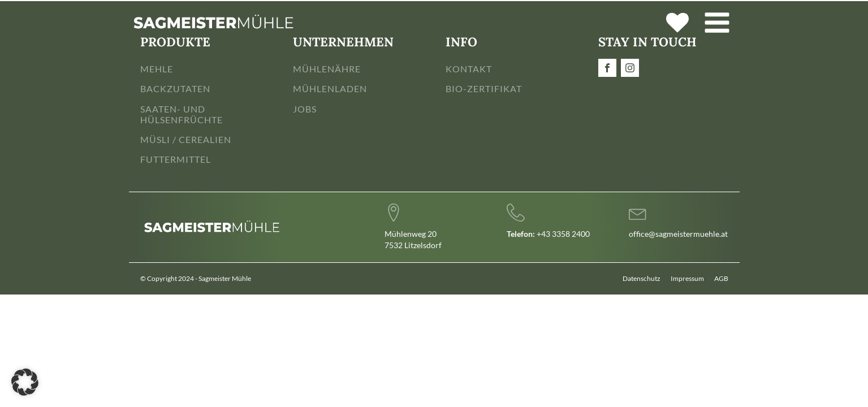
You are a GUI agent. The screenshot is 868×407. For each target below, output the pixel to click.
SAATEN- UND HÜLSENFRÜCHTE (182, 114)
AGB (721, 278)
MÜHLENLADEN (330, 88)
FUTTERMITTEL (176, 159)
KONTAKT (469, 69)
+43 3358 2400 (548, 234)
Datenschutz (642, 278)
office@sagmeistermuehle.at (678, 234)
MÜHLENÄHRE (327, 69)
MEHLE (157, 69)
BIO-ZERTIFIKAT (484, 88)
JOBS (305, 109)
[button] (25, 382)
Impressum (687, 278)
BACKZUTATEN (175, 88)
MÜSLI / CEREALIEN (186, 139)
